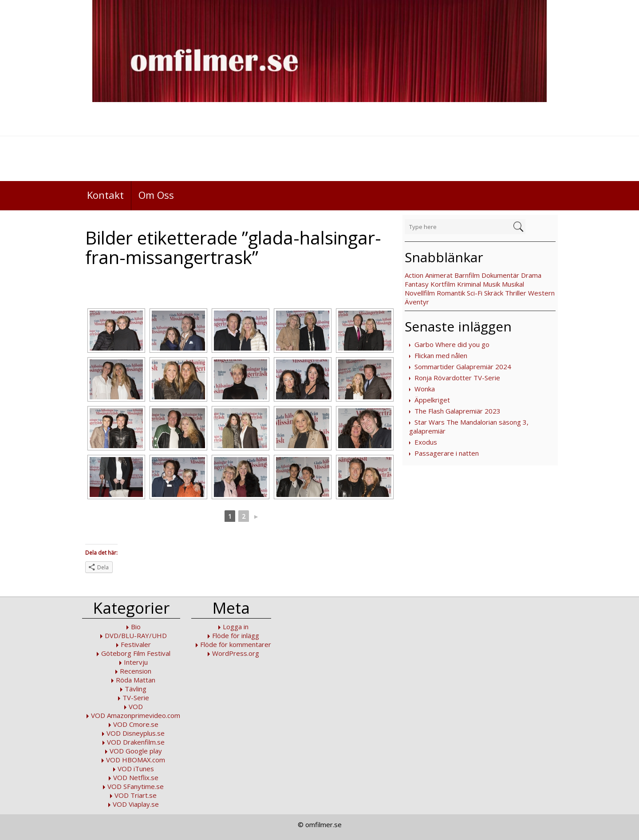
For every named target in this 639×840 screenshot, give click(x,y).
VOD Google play (136, 751)
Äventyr (417, 302)
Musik (491, 284)
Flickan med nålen (441, 355)
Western (541, 293)
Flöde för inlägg (236, 635)
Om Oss (156, 195)
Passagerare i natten (447, 453)
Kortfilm (443, 284)
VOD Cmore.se (136, 724)
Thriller (516, 293)
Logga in (236, 627)
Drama (531, 275)
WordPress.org (236, 653)
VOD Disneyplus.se (136, 733)
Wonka (425, 389)
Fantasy (417, 284)
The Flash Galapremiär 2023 (458, 411)
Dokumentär (500, 275)
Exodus (426, 442)
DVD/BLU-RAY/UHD (136, 635)
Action (414, 275)
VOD (136, 706)
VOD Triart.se (136, 795)
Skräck (494, 293)
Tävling (136, 689)
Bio (136, 627)
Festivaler (136, 644)
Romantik (451, 293)
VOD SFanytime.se (136, 786)
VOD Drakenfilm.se (136, 742)
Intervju (136, 662)
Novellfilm (420, 293)
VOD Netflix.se (136, 777)
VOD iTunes (136, 769)
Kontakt (105, 195)
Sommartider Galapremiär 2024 (463, 367)
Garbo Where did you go (452, 344)
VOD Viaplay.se (136, 804)
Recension (136, 671)
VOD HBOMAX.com (136, 760)
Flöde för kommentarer (236, 644)
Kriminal (469, 284)
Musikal (513, 284)
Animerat (439, 275)
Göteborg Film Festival (136, 653)
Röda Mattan (136, 680)
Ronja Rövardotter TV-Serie (457, 378)
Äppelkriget (432, 400)
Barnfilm (467, 275)
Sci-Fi (475, 293)
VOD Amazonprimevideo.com (136, 715)
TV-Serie (136, 698)
